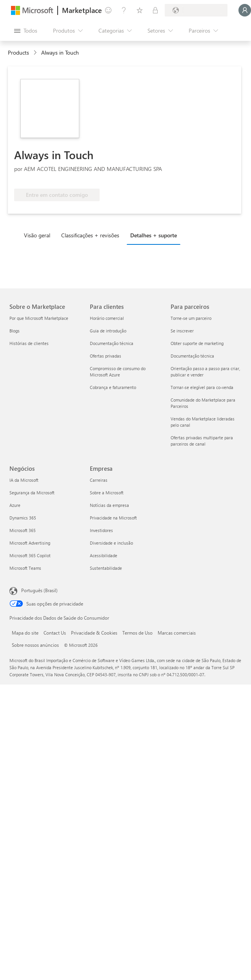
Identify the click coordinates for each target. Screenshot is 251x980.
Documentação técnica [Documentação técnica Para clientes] (112, 343)
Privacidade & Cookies (94, 633)
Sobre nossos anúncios (35, 645)
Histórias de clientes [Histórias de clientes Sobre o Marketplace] (29, 343)
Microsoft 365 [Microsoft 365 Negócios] (23, 530)
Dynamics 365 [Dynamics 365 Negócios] (23, 518)
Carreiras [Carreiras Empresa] (99, 480)
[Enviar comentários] (108, 10)
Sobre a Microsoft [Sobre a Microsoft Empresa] (107, 493)
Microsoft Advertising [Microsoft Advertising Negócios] (30, 543)
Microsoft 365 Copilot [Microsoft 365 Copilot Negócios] (30, 555)
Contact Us (55, 633)
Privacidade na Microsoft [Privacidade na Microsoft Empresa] (113, 518)
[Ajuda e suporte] (124, 10)
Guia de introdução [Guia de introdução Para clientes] (108, 331)
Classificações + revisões (90, 235)
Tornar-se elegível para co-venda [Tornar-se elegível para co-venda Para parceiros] (202, 387)
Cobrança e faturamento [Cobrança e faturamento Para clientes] (113, 387)
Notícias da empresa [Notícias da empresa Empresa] (109, 505)
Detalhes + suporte (154, 235)
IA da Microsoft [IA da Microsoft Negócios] (24, 480)
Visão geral (37, 235)
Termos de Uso (137, 633)
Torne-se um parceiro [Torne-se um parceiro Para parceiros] (191, 318)
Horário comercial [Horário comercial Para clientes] (107, 318)
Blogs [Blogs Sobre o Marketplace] (15, 331)
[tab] (39, 235)
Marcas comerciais (177, 633)
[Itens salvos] (140, 10)
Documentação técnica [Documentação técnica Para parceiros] (192, 356)
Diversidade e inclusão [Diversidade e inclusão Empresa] (111, 543)
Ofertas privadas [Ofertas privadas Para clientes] (105, 356)
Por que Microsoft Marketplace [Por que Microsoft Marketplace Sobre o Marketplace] (39, 318)
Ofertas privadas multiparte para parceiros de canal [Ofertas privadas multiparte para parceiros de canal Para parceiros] (202, 441)
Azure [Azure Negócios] (15, 505)
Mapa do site (25, 633)
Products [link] (18, 52)
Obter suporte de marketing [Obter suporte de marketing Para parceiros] (197, 343)
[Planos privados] (155, 10)
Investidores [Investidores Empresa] (101, 530)
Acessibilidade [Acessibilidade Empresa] (104, 555)
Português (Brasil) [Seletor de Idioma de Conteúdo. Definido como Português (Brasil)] (39, 590)
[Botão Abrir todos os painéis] (26, 31)
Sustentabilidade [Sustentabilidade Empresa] (106, 568)
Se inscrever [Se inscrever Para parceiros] (182, 331)
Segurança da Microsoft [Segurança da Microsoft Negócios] (32, 493)
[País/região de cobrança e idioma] (196, 10)
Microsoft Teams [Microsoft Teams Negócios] (25, 568)
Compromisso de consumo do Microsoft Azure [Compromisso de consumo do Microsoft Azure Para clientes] (118, 372)
